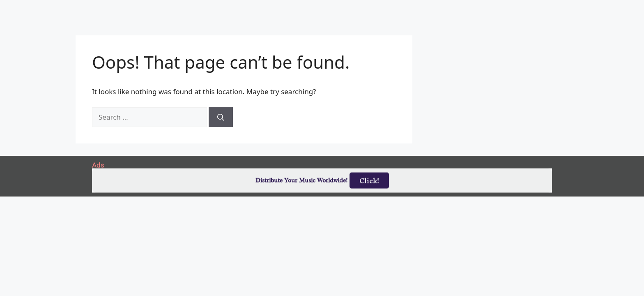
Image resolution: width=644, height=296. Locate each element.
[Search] (221, 117)
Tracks (325, 9)
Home (213, 9)
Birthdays (423, 9)
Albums (287, 9)
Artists (248, 9)
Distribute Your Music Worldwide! (301, 182)
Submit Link (370, 9)
